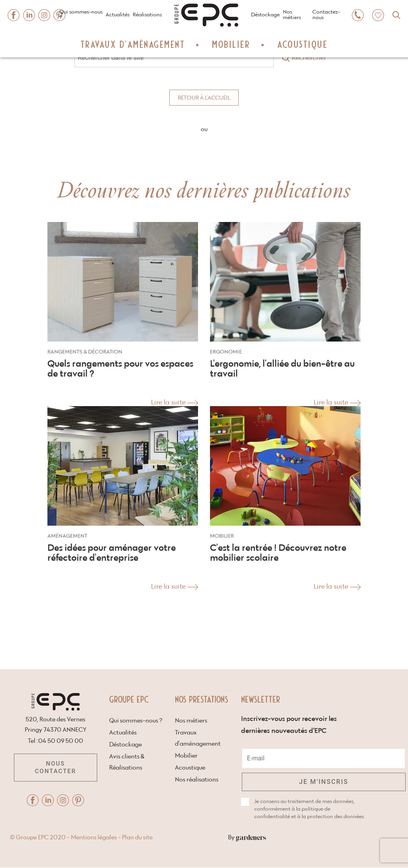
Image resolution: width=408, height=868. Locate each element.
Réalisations (147, 15)
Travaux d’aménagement (133, 44)
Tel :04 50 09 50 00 (56, 741)
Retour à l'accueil (204, 98)
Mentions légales (193, 838)
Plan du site (236, 838)
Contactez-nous (326, 15)
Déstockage (265, 15)
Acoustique (302, 44)
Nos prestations (202, 699)
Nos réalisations (197, 780)
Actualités (118, 15)
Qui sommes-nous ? (81, 15)
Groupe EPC (129, 699)
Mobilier (231, 44)
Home (182, 3)
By (346, 838)
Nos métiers (292, 15)
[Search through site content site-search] (174, 57)
